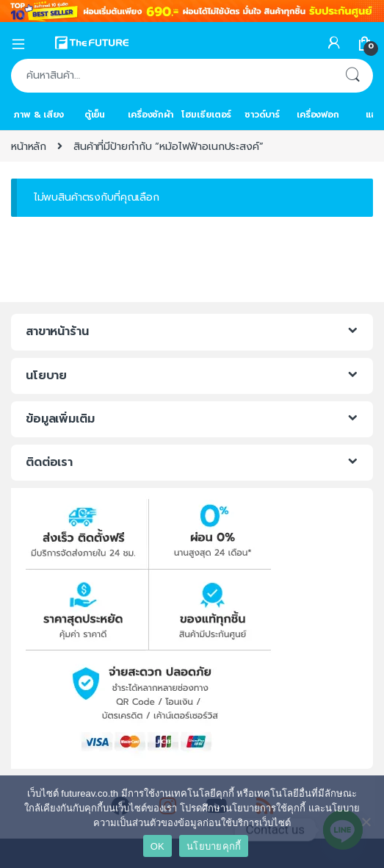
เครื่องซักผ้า (151, 115)
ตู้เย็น (95, 115)
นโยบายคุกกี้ (214, 846)
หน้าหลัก (29, 147)
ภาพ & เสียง (39, 115)
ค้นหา (352, 76)
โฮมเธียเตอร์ (207, 115)
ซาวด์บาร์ (262, 115)
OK (157, 846)
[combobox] (171, 76)
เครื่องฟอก (318, 115)
